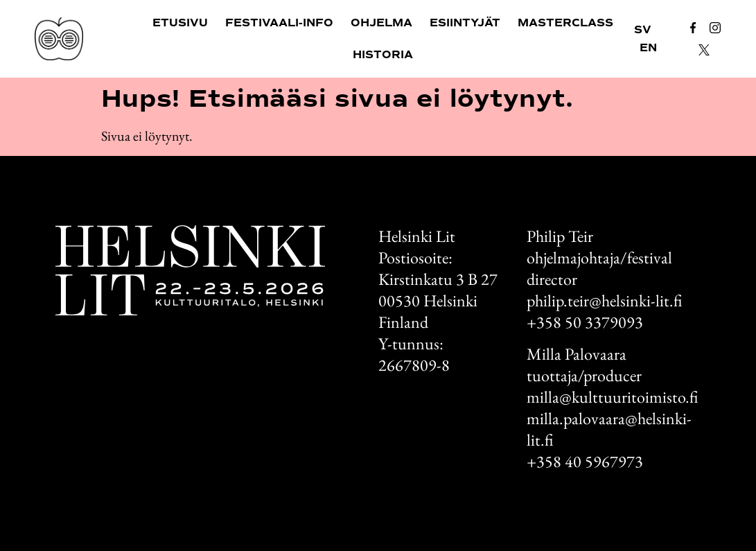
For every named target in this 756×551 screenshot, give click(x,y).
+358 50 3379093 (585, 322)
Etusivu (180, 23)
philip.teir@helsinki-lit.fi (604, 300)
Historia (383, 55)
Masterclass (565, 23)
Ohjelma (381, 23)
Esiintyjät (465, 23)
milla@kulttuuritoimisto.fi (612, 397)
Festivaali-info (279, 23)
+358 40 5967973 (585, 461)
